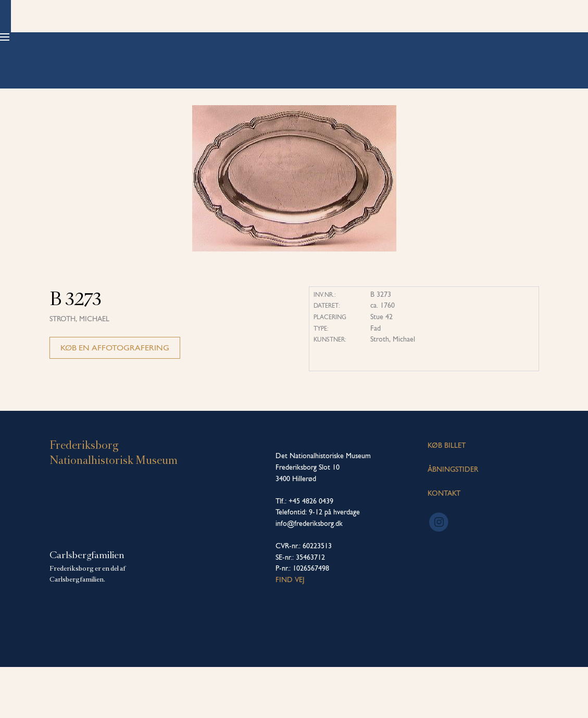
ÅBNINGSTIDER (453, 520)
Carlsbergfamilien (87, 606)
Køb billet (503, 37)
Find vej (290, 631)
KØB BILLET (447, 497)
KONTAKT (444, 544)
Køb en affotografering (115, 399)
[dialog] (568, 697)
